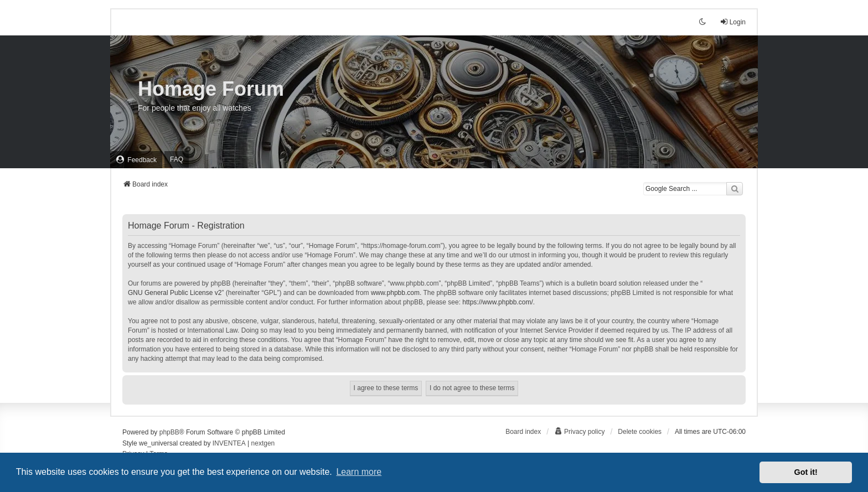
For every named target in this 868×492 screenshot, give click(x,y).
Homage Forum (211, 89)
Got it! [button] (806, 472)
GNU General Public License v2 (175, 293)
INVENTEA (229, 443)
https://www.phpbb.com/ (497, 302)
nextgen (263, 443)
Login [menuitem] (733, 22)
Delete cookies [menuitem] (640, 432)
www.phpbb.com (395, 293)
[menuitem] (136, 160)
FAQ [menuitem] (177, 159)
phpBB (169, 432)
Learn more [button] (359, 472)
